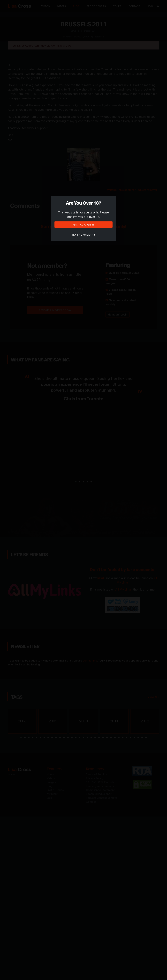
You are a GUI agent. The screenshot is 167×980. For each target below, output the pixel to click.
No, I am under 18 (83, 235)
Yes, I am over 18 (83, 224)
